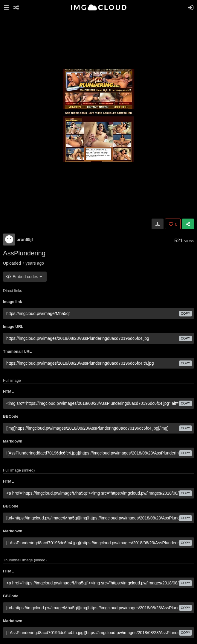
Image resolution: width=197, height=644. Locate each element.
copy (185, 313)
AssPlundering (24, 253)
